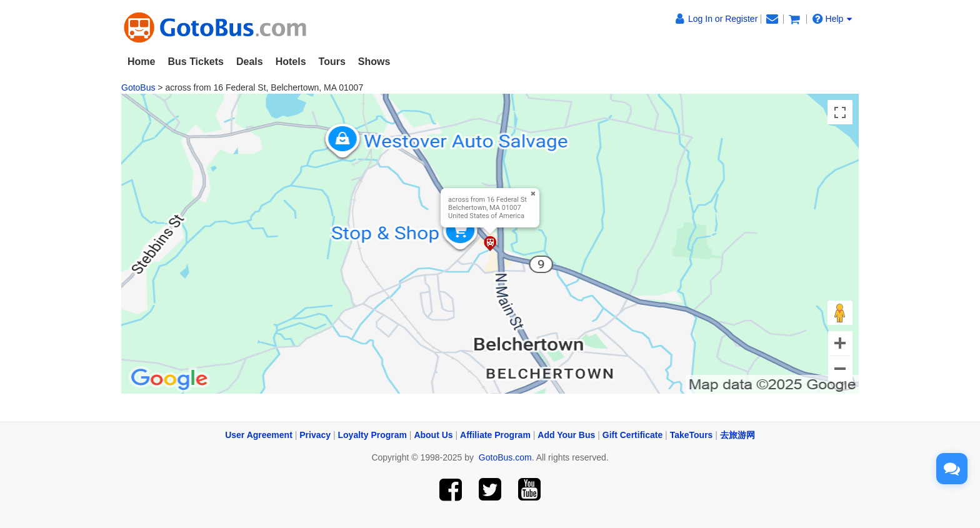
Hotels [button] (291, 62)
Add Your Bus (566, 435)
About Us (433, 435)
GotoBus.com (505, 457)
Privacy (315, 435)
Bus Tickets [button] (196, 62)
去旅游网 (737, 435)
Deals (250, 62)
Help (832, 19)
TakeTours (692, 435)
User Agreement (259, 435)
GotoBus (138, 87)
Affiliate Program (495, 435)
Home (141, 62)
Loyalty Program (372, 435)
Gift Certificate (632, 435)
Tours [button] (332, 62)
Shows (374, 62)
